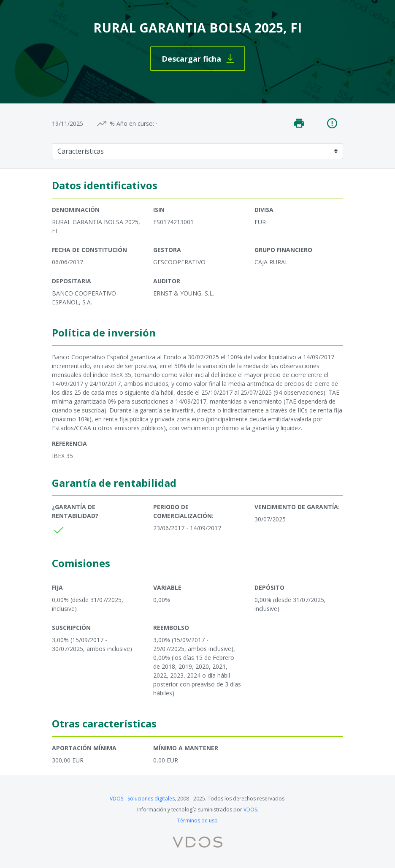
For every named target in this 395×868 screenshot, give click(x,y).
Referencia (69, 443)
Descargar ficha (191, 59)
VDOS (116, 799)
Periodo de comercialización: (183, 511)
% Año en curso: (132, 123)
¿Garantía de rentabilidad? (75, 511)
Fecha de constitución (89, 250)
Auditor (167, 281)
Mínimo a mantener (186, 748)
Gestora (167, 250)
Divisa (264, 210)
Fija (57, 587)
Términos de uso (197, 821)
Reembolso (171, 628)
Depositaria (72, 281)
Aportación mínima (84, 748)
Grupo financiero (283, 250)
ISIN (159, 210)
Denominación (76, 210)
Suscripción (71, 628)
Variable (167, 587)
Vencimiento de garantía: (297, 507)
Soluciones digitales (151, 799)
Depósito (269, 587)
